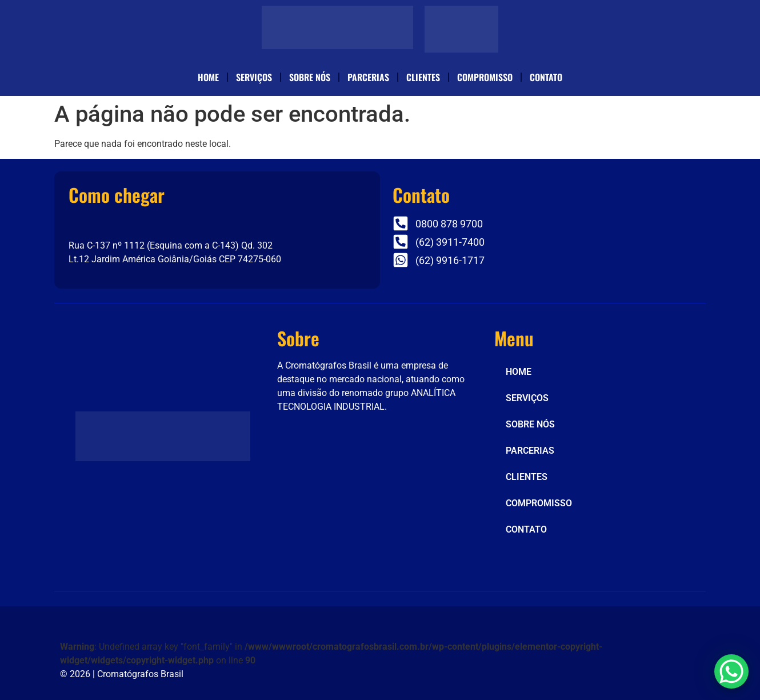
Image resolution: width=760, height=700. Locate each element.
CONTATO (546, 77)
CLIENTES (423, 77)
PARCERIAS (368, 77)
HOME (208, 77)
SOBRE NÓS (310, 77)
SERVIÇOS (254, 77)
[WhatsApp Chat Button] (731, 671)
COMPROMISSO (485, 77)
